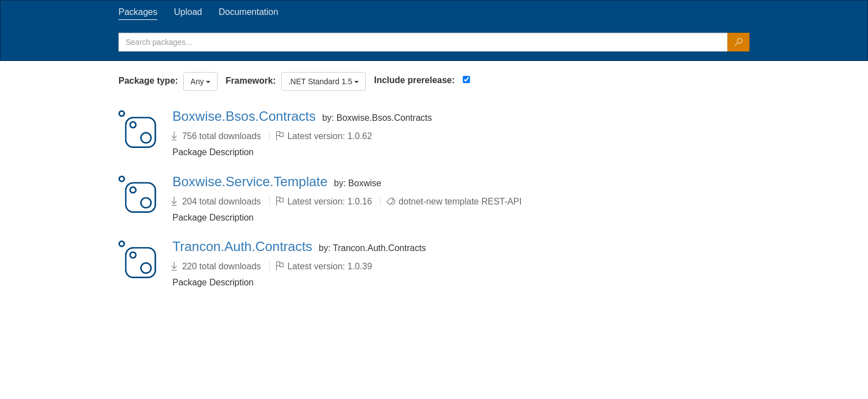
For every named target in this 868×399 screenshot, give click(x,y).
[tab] (138, 12)
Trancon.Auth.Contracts (244, 246)
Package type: (148, 81)
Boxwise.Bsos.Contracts (246, 116)
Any (200, 81)
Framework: (251, 81)
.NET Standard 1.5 (324, 81)
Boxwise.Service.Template (252, 181)
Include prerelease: (415, 80)
